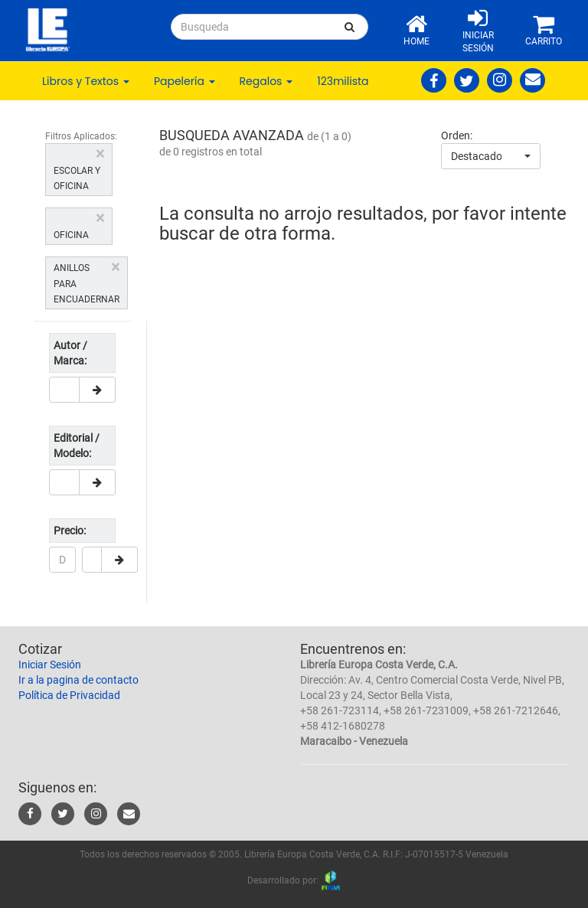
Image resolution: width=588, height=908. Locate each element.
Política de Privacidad (69, 695)
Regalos (266, 81)
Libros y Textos (86, 81)
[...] (252, 27)
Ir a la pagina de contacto (78, 680)
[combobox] (491, 156)
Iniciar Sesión (50, 665)
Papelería (185, 81)
